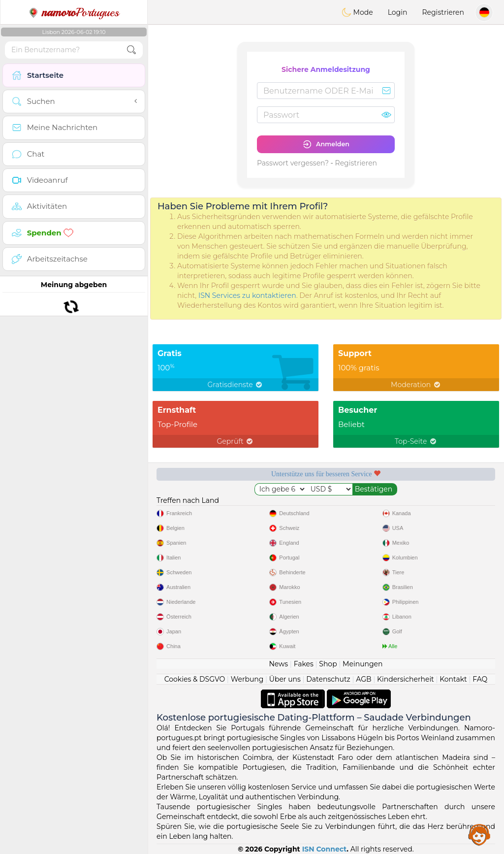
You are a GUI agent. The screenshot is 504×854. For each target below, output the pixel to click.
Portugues (74, 12)
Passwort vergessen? (293, 163)
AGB (363, 679)
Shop (328, 664)
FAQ (480, 679)
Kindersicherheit (406, 679)
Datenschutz (328, 679)
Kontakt (453, 679)
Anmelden (326, 144)
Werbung (247, 679)
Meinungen (362, 664)
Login (398, 12)
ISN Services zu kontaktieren (247, 296)
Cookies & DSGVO (195, 679)
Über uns (285, 679)
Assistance (479, 834)
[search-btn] (131, 50)
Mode (357, 12)
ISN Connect (325, 849)
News (278, 664)
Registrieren (443, 12)
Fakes (304, 664)
